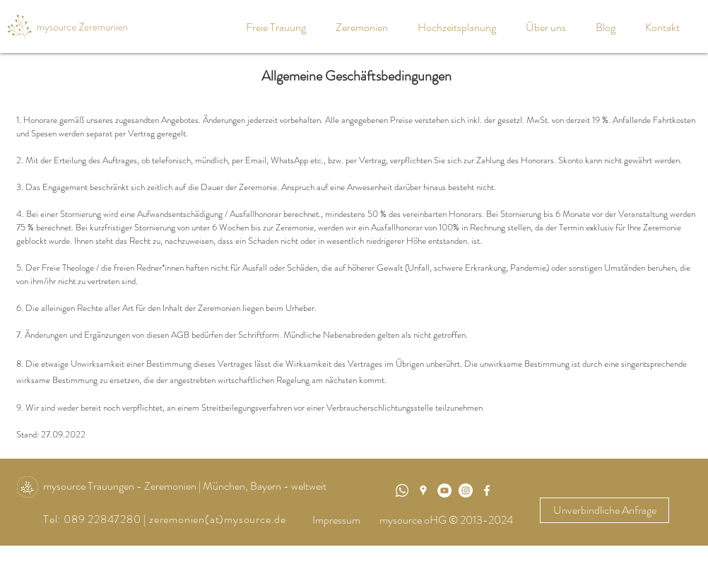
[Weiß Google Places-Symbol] (423, 490)
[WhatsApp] (402, 490)
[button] (366, 27)
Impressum (336, 520)
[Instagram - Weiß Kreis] (466, 490)
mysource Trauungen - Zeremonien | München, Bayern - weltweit (185, 486)
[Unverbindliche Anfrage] (604, 510)
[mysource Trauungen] (444, 490)
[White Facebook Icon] (487, 490)
